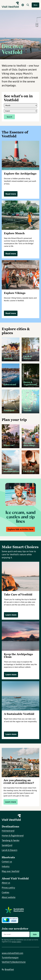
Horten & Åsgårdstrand (13, 836)
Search (9, 117)
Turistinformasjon (10, 957)
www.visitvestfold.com (12, 953)
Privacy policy (8, 888)
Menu (35, 5)
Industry (6, 866)
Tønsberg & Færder (11, 840)
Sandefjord (7, 845)
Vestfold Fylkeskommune (14, 962)
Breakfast (9, 969)
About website (9, 897)
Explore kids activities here (20, 529)
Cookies (5, 892)
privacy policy (16, 942)
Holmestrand (8, 831)
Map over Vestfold (10, 871)
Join (35, 934)
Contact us (7, 862)
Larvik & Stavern (10, 850)
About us (6, 883)
